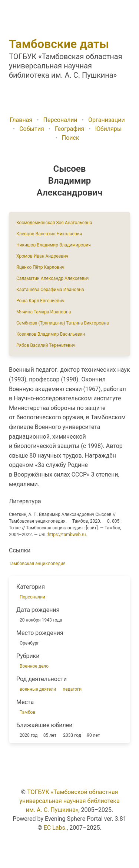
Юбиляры (109, 129)
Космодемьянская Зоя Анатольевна (54, 223)
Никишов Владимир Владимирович (54, 245)
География (69, 129)
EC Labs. (55, 828)
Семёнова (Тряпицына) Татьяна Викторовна (63, 323)
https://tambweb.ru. (67, 535)
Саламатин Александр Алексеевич (53, 278)
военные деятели (38, 689)
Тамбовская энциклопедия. (38, 564)
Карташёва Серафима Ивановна (50, 290)
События (32, 129)
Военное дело (34, 666)
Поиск (71, 138)
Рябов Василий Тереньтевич (46, 345)
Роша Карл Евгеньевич (40, 301)
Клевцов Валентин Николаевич (49, 234)
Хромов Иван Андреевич (42, 256)
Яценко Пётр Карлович (40, 267)
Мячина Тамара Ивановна (44, 312)
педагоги (72, 689)
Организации (107, 120)
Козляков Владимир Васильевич (51, 334)
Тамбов (27, 712)
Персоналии (60, 120)
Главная (21, 120)
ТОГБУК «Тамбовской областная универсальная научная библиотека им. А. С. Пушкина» (69, 801)
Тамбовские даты (59, 44)
